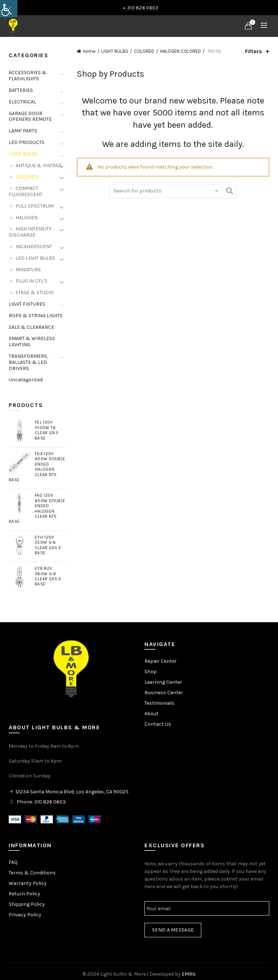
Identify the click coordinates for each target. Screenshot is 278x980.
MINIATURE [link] (28, 270)
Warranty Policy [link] (28, 883)
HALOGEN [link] (27, 218)
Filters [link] (254, 51)
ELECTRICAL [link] (22, 102)
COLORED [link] (144, 51)
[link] (9, 9)
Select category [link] (215, 191)
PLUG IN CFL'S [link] (31, 281)
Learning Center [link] (163, 682)
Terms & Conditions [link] (32, 873)
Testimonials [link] (159, 703)
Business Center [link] (164, 693)
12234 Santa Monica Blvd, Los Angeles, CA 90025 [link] (72, 792)
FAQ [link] (13, 862)
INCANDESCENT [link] (34, 247)
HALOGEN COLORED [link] (180, 51)
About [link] (151, 714)
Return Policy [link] (24, 894)
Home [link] (89, 51)
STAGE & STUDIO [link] (35, 292)
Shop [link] (151, 672)
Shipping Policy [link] (27, 904)
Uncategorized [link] (26, 380)
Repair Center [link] (161, 661)
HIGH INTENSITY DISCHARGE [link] (30, 232)
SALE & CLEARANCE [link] (31, 327)
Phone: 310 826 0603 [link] (41, 802)
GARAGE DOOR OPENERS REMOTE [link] (30, 116)
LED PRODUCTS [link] (27, 142)
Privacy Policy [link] (25, 915)
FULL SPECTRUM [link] (35, 206)
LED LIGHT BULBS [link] (35, 258)
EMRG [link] (189, 974)
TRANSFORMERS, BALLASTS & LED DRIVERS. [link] (28, 362)
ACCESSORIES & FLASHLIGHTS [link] (28, 76)
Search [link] (229, 191)
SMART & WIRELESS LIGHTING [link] (32, 341)
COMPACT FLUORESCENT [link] (26, 191)
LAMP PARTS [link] (23, 131)
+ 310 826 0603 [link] (141, 8)
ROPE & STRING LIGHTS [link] (36, 316)
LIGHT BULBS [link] (115, 51)
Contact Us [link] (158, 724)
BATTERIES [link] (21, 90)
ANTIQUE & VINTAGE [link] (39, 166)
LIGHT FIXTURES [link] (27, 304)
